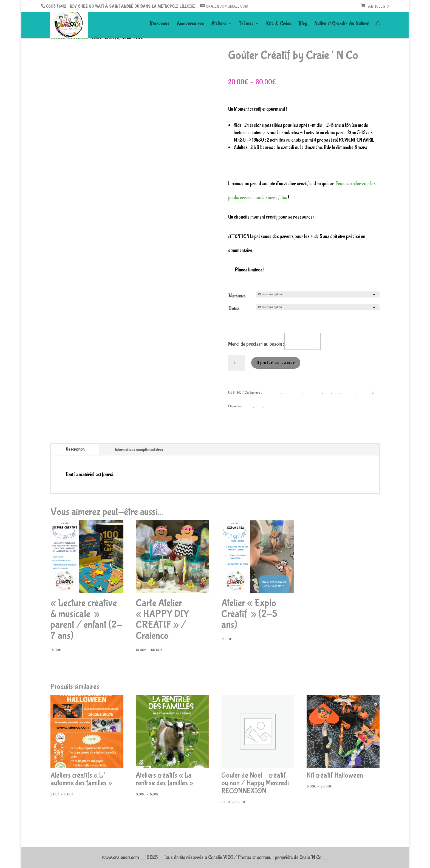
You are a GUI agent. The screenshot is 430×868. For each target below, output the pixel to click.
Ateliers (219, 24)
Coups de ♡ (313, 392)
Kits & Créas (279, 24)
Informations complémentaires (139, 450)
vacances (365, 392)
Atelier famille (293, 392)
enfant (259, 406)
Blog (303, 24)
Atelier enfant (272, 392)
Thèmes (246, 24)
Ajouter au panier (276, 363)
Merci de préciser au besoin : (256, 344)
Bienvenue (160, 24)
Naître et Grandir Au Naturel (342, 24)
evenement (272, 406)
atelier (249, 406)
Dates (234, 309)
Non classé (349, 392)
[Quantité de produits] (236, 363)
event (328, 392)
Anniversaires (190, 24)
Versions (237, 296)
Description (75, 449)
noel (336, 392)
